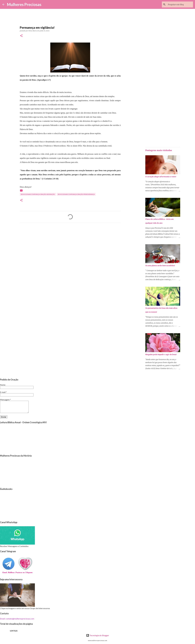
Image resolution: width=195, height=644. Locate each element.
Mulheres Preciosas (24, 4)
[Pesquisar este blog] (180, 4)
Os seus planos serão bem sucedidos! (160, 266)
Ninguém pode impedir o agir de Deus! (161, 354)
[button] (21, 36)
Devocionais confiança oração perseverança (76, 194)
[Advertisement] (70, 248)
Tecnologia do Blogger (98, 635)
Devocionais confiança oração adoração (38, 194)
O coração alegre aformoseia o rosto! (161, 177)
